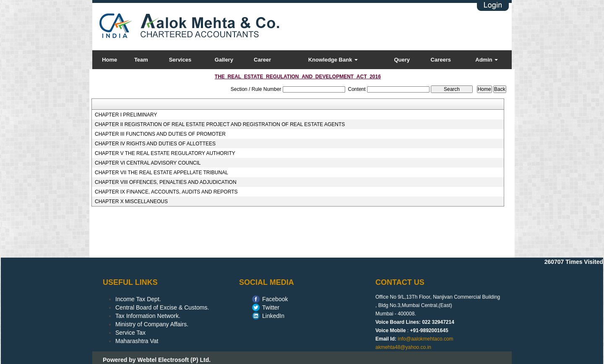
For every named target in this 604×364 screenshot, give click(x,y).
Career (262, 60)
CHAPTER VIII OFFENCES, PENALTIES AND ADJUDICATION (166, 182)
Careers (441, 60)
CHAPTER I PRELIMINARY (126, 115)
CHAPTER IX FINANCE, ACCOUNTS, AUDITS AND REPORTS (166, 192)
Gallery (224, 60)
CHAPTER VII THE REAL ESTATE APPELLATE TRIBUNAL (161, 173)
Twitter (271, 307)
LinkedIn (273, 316)
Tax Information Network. (148, 316)
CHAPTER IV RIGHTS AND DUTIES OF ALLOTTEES (155, 144)
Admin (487, 60)
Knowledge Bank (333, 60)
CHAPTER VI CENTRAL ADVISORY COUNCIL (148, 163)
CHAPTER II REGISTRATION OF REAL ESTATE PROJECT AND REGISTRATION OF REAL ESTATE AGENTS (220, 124)
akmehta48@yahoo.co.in (403, 347)
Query (402, 60)
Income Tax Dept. (138, 299)
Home (109, 60)
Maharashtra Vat (137, 341)
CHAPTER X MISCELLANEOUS (131, 201)
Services (180, 60)
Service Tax (130, 333)
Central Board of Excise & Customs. (162, 307)
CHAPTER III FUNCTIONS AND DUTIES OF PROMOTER (160, 134)
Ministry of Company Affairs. (152, 324)
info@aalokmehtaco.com (425, 339)
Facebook (275, 299)
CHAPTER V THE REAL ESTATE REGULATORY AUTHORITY (165, 153)
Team (141, 60)
